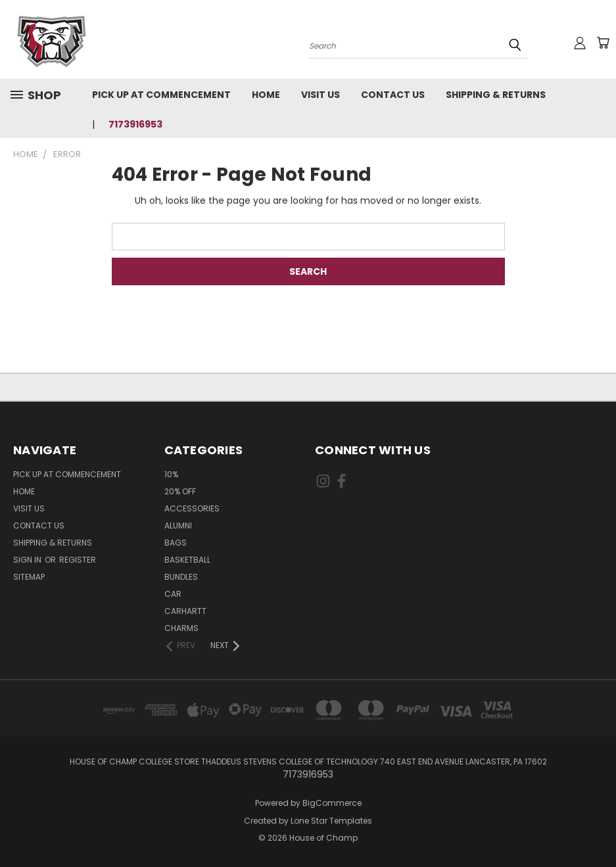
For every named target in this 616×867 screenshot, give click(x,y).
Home (266, 95)
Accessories (192, 508)
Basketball (187, 560)
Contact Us (393, 95)
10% (171, 474)
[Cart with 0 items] (603, 43)
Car (173, 594)
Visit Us (320, 95)
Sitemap (29, 577)
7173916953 (135, 124)
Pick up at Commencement (161, 95)
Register (78, 560)
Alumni (178, 526)
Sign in (28, 560)
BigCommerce (332, 803)
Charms (181, 628)
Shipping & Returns (496, 95)
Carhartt (185, 611)
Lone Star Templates (331, 821)
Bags (176, 543)
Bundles (181, 577)
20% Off (180, 491)
